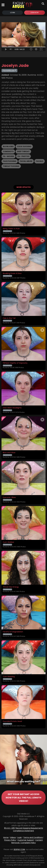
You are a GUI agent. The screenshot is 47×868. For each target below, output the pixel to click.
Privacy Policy (10, 840)
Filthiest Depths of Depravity (15, 363)
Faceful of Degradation (13, 632)
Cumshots (8, 151)
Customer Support (26, 840)
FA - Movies (9, 156)
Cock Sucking (24, 146)
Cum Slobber (8, 542)
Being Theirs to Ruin (11, 229)
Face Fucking (10, 161)
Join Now (34, 13)
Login (13, 13)
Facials (40, 161)
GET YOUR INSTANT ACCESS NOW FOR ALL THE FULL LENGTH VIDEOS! (23, 798)
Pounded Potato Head (12, 721)
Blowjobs (8, 146)
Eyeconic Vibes (9, 497)
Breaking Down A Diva (12, 273)
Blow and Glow (9, 453)
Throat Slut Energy (11, 587)
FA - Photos (23, 156)
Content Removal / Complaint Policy (27, 841)
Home (6, 837)
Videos (13, 837)
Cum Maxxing (9, 677)
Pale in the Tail (9, 318)
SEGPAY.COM (19, 849)
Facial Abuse (26, 161)
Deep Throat (23, 151)
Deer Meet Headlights (12, 408)
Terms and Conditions (33, 837)
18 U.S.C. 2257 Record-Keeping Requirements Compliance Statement (24, 829)
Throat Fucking (11, 166)
